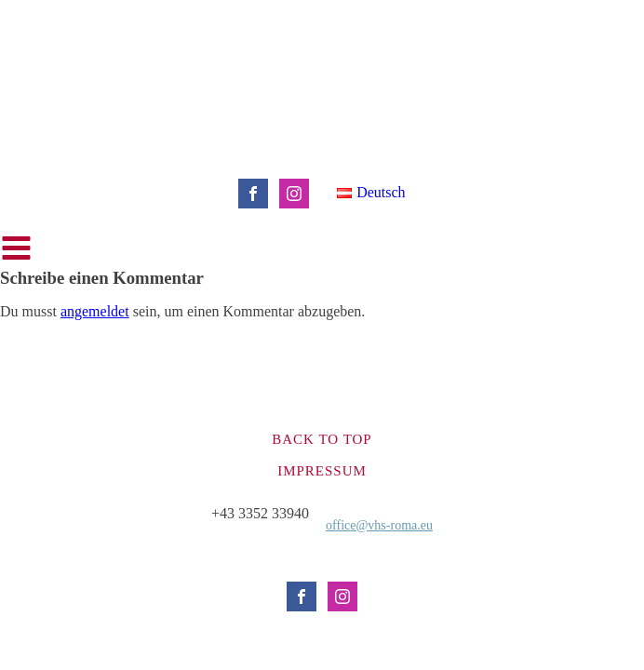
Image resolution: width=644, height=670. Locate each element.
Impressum (322, 471)
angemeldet (95, 311)
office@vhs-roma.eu (379, 525)
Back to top (322, 439)
